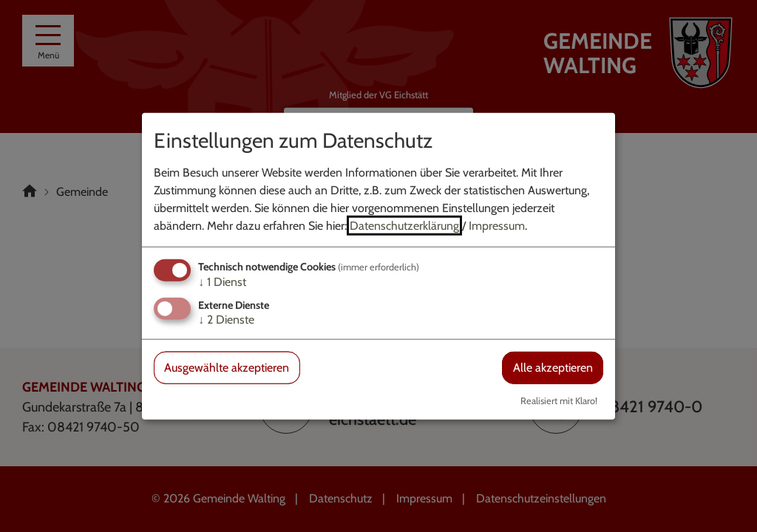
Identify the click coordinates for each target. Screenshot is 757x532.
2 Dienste (226, 320)
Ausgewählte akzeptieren (227, 368)
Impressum (497, 226)
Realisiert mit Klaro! (559, 400)
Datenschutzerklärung (404, 226)
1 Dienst (222, 282)
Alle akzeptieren (553, 368)
